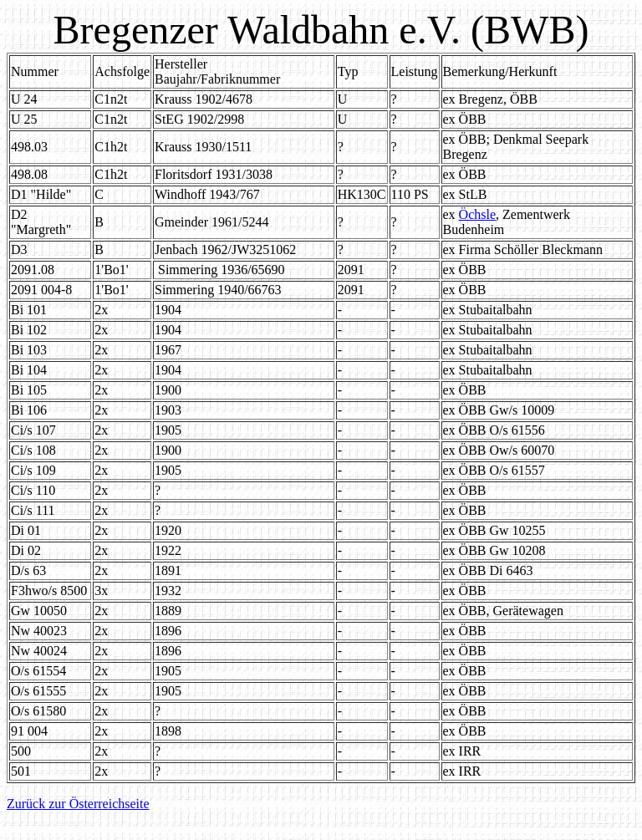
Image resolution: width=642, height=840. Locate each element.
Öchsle (477, 214)
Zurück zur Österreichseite (78, 804)
